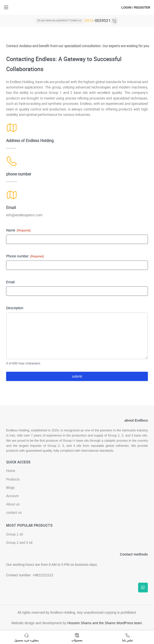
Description (15, 308)
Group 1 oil (14, 534)
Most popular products (29, 526)
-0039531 (98, 21)
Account (12, 496)
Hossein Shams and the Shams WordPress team (105, 623)
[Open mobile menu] (6, 7)
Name (18, 230)
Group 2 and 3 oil (19, 543)
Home (11, 471)
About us (13, 504)
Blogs (10, 488)
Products (13, 479)
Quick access (18, 462)
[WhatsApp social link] (143, 588)
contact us (14, 513)
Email (10, 282)
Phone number (25, 256)
